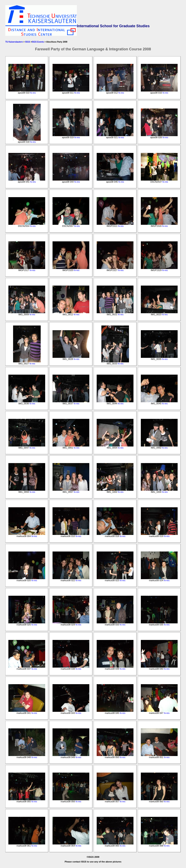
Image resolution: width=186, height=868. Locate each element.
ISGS (28, 42)
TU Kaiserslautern (14, 42)
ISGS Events (38, 42)
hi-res (33, 93)
